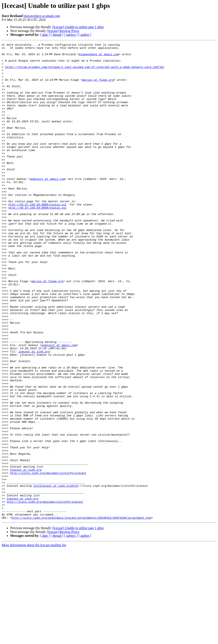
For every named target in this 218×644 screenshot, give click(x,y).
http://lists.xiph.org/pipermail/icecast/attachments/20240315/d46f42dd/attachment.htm (81, 613)
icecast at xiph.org (34, 413)
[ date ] (45, 35)
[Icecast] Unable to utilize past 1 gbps (78, 27)
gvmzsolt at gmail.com (47, 206)
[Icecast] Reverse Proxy (63, 31)
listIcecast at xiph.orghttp (56, 575)
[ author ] (85, 35)
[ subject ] (71, 35)
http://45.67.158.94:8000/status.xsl (37, 241)
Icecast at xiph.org (26, 555)
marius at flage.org (99, 87)
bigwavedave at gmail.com (42, 16)
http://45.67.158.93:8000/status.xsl (37, 237)
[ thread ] (57, 35)
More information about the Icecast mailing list (34, 640)
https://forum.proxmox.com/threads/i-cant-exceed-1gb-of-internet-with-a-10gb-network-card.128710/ (85, 72)
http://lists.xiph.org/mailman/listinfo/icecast (48, 559)
